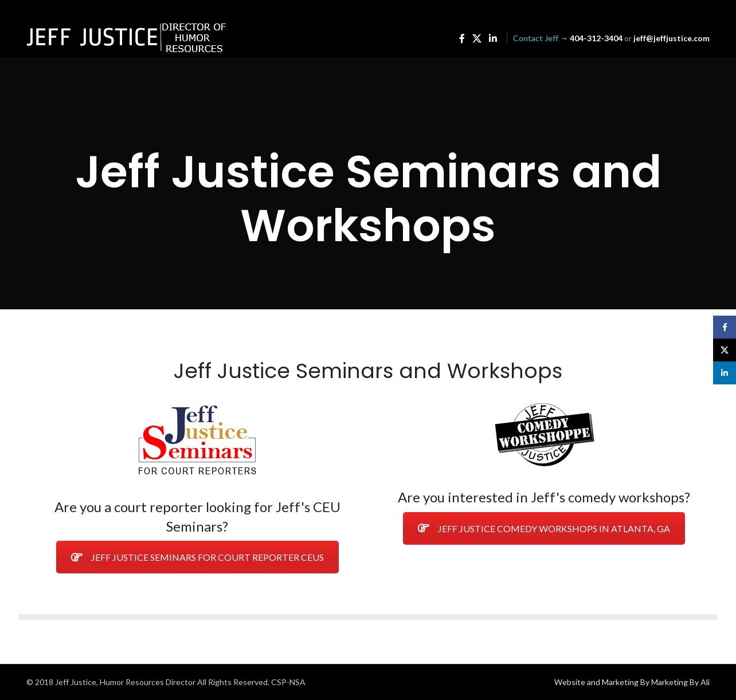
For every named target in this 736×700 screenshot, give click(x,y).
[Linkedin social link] (493, 38)
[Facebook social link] (462, 38)
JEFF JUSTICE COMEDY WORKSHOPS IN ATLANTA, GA (544, 528)
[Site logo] (127, 38)
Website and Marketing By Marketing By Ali (632, 682)
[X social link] (477, 38)
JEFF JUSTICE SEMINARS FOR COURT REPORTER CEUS (197, 557)
